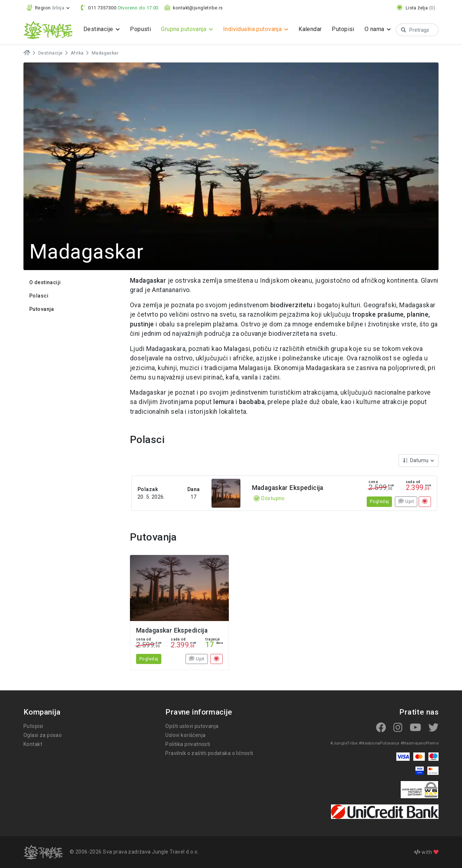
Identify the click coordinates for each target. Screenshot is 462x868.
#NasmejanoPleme (420, 743)
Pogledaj (380, 502)
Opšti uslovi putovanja (192, 726)
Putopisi (349, 29)
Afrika (76, 53)
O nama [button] (382, 29)
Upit (406, 502)
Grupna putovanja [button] (186, 29)
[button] (49, 8)
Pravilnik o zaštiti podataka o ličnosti (209, 753)
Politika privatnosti (187, 744)
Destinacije (50, 53)
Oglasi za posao (43, 735)
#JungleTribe (347, 743)
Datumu (417, 460)
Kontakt (32, 744)
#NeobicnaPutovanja (381, 743)
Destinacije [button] (99, 29)
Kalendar (316, 29)
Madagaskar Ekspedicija (288, 488)
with (426, 852)
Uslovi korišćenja (186, 735)
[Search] (421, 30)
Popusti (140, 29)
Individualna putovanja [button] (258, 29)
